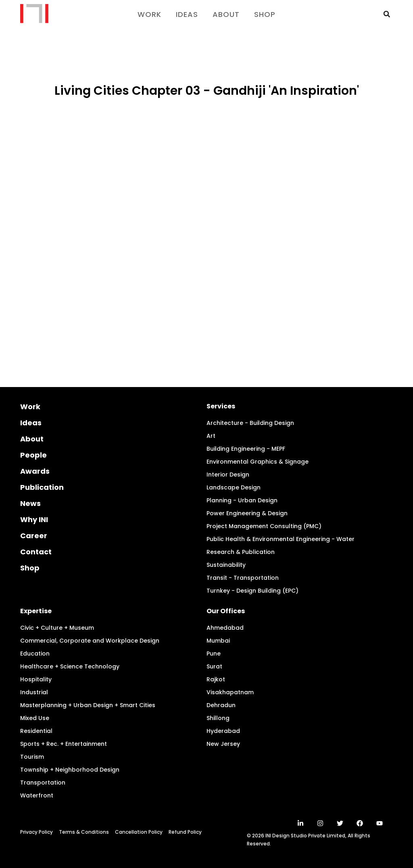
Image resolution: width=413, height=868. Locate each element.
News (30, 503)
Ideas (187, 14)
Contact (36, 552)
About (226, 14)
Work (149, 14)
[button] (387, 14)
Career (34, 536)
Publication (42, 487)
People (33, 455)
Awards (35, 471)
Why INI (34, 519)
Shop (265, 14)
